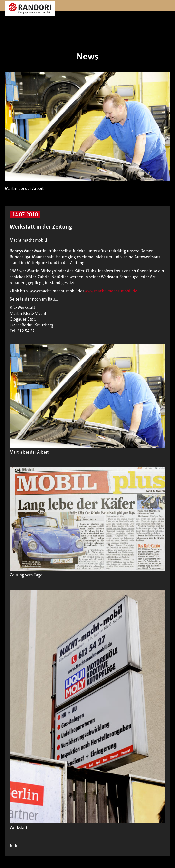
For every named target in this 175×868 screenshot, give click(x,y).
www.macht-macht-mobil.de (111, 291)
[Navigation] (166, 5)
